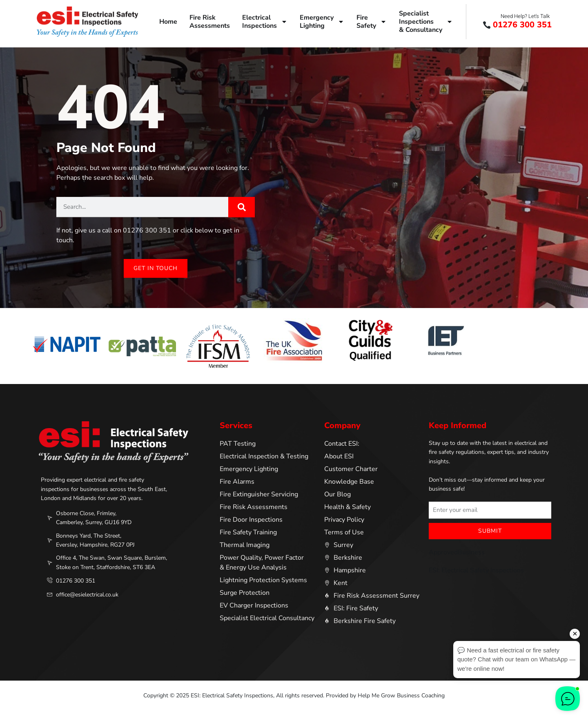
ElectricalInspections (265, 22)
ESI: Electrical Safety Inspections (476, 570)
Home (168, 22)
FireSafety (372, 22)
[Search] (242, 207)
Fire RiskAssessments (210, 22)
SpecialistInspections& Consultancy (426, 22)
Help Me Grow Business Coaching (401, 696)
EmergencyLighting (322, 22)
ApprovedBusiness (457, 552)
